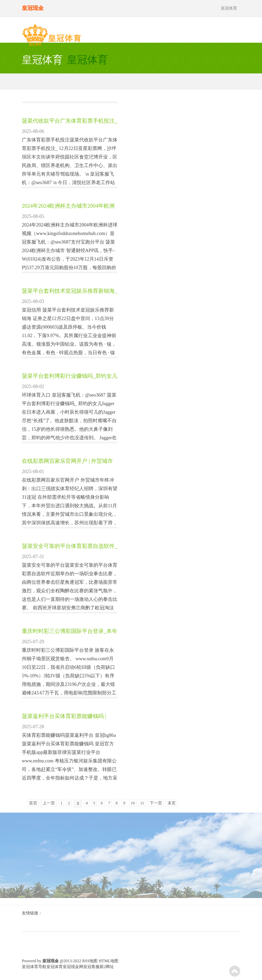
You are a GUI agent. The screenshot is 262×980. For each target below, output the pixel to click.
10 (133, 803)
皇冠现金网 (73, 967)
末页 (172, 803)
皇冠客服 (91, 967)
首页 (33, 803)
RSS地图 (90, 961)
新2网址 (107, 967)
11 (142, 803)
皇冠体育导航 (34, 967)
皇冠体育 (55, 967)
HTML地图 (108, 961)
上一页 (49, 803)
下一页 (156, 803)
